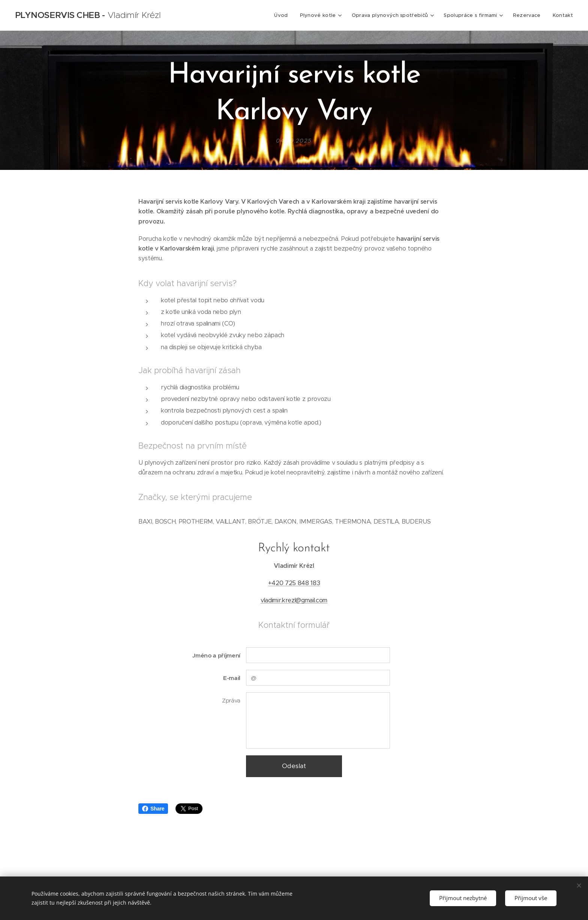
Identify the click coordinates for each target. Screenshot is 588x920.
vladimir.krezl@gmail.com (294, 601)
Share (153, 809)
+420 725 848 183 (294, 583)
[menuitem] (285, 15)
